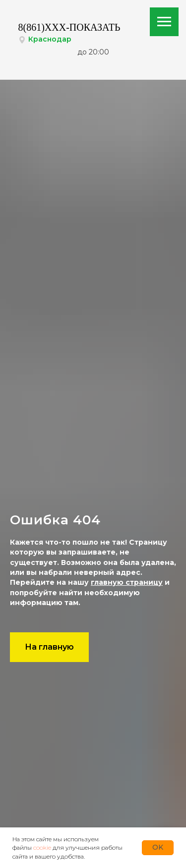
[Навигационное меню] (164, 22)
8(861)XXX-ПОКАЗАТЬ (69, 27)
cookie (42, 847)
